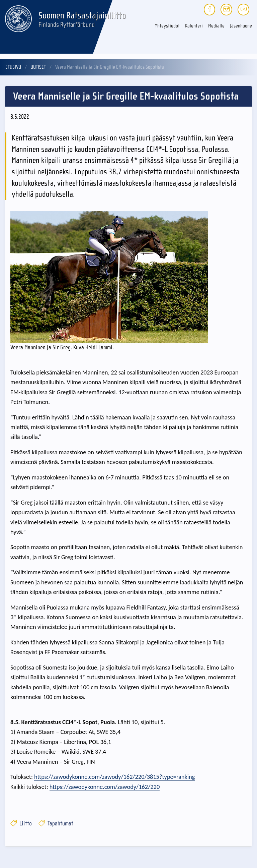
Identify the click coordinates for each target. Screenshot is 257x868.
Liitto (21, 824)
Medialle (216, 26)
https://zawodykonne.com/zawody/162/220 (105, 787)
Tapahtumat (56, 824)
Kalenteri (194, 26)
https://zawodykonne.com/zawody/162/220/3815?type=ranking (114, 777)
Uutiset (38, 67)
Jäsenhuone (241, 26)
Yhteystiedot (167, 26)
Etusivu (13, 67)
